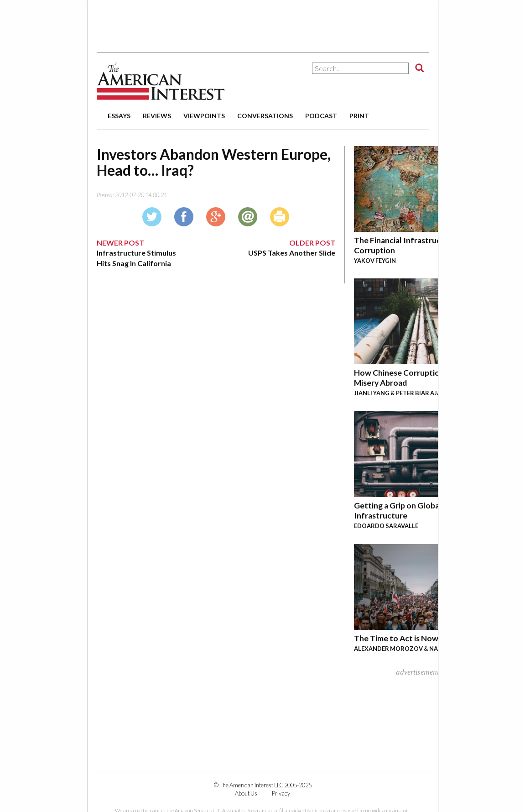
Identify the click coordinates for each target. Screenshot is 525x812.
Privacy (281, 793)
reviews (157, 116)
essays (119, 116)
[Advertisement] (263, 23)
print (359, 116)
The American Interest (161, 81)
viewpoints (204, 116)
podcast (321, 116)
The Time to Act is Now (396, 638)
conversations (265, 116)
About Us (246, 793)
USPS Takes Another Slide (292, 253)
